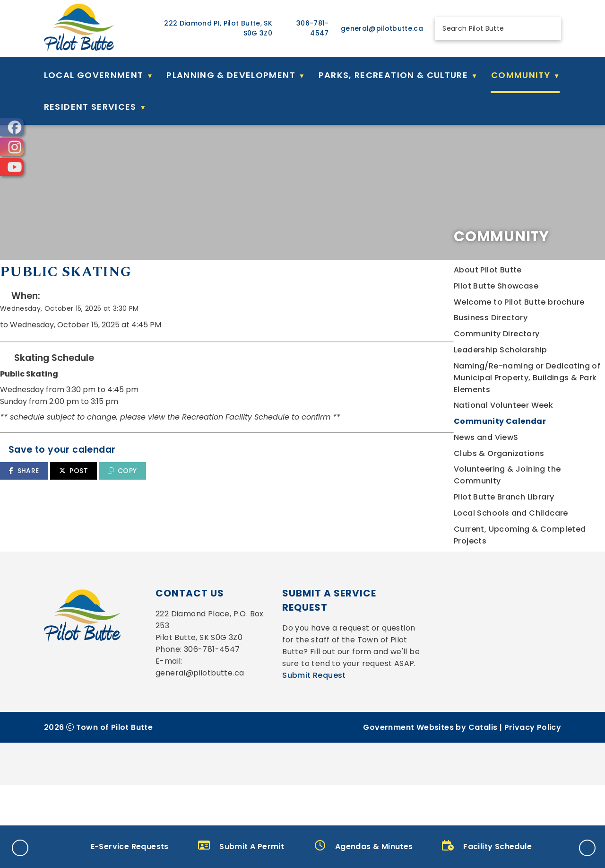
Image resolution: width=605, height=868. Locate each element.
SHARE (199, 490)
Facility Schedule (487, 846)
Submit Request (314, 758)
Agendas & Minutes (364, 846)
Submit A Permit (241, 846)
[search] (490, 29)
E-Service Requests (118, 846)
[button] (549, 28)
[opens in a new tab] (12, 127)
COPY (297, 490)
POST (248, 490)
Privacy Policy (533, 810)
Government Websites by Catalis (430, 810)
